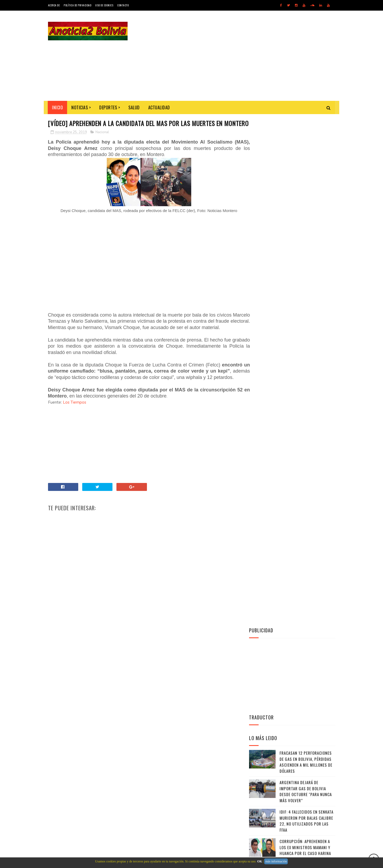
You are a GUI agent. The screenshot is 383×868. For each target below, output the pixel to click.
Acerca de (54, 5)
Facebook (293, 442)
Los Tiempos (75, 425)
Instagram (293, 455)
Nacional (102, 142)
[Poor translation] (19, 791)
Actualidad (159, 107)
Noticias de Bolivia (87, 760)
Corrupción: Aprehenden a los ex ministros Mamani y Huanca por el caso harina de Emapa (305, 342)
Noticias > (81, 107)
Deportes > (110, 107)
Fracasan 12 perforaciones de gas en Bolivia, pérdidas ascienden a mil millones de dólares (306, 253)
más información (276, 861)
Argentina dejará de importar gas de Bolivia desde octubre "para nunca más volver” (306, 283)
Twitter (293, 429)
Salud (134, 107)
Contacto (123, 5)
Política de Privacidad (77, 5)
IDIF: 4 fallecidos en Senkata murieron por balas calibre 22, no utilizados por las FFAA (306, 312)
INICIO (58, 107)
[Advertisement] (239, 56)
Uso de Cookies (104, 5)
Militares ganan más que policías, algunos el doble (305, 365)
